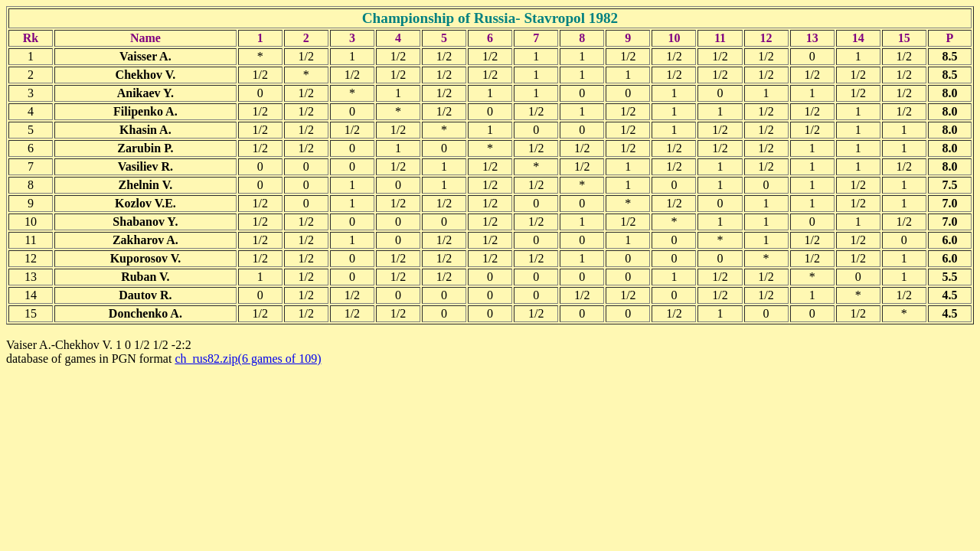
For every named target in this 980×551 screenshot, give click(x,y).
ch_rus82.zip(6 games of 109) (248, 359)
